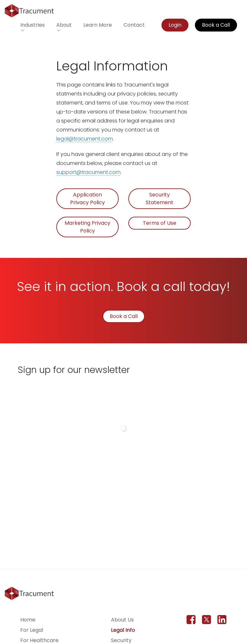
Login (175, 25)
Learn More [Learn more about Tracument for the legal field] (98, 25)
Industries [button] (32, 25)
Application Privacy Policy (87, 199)
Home (28, 620)
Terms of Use (160, 223)
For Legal (32, 630)
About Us (122, 620)
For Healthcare (39, 640)
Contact (134, 25)
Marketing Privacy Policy (87, 227)
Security (121, 640)
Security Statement (160, 199)
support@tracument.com (88, 172)
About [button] (64, 25)
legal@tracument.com (85, 139)
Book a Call (216, 25)
